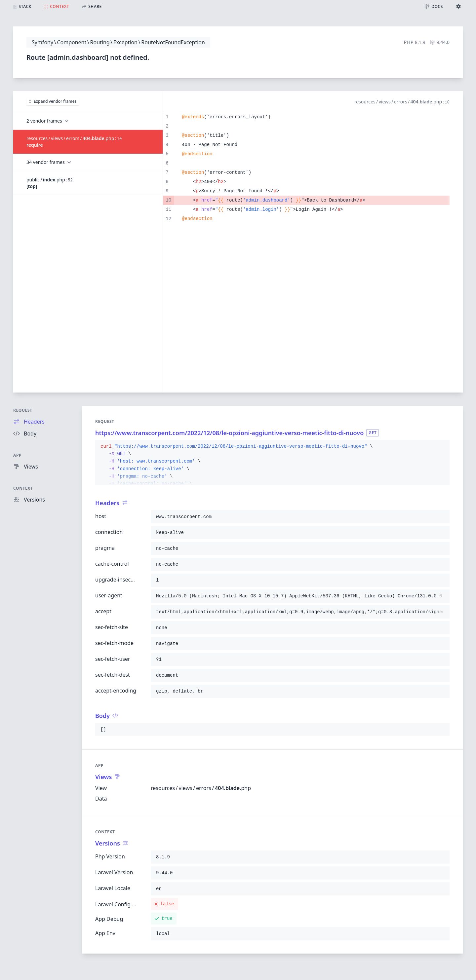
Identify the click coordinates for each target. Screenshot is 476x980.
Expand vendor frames (53, 101)
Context (23, 488)
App (17, 455)
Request (23, 410)
